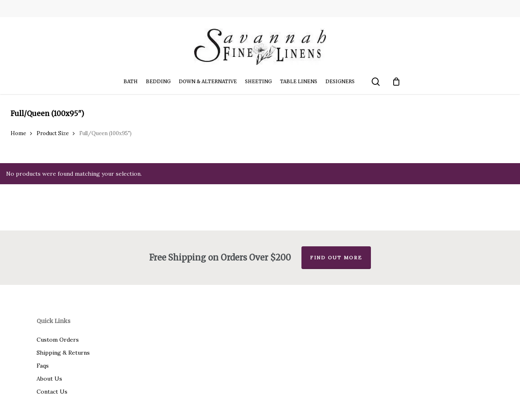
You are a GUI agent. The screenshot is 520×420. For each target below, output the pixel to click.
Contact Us (52, 392)
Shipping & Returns (63, 353)
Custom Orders (58, 340)
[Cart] (396, 82)
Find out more (336, 257)
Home (18, 133)
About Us (49, 379)
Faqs (43, 366)
